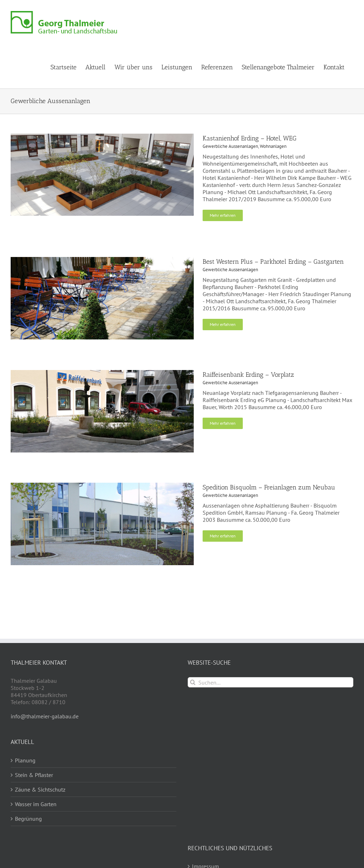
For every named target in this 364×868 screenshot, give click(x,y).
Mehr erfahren (223, 215)
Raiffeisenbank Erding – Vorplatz (248, 375)
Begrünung (28, 819)
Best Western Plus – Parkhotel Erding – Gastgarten (273, 262)
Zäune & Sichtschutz (40, 789)
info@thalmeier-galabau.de (45, 716)
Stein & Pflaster (34, 775)
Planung (25, 760)
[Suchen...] (271, 682)
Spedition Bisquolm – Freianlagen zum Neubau (269, 487)
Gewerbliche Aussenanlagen (230, 146)
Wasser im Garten (36, 804)
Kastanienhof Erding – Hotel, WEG (250, 138)
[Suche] (193, 682)
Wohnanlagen (273, 146)
